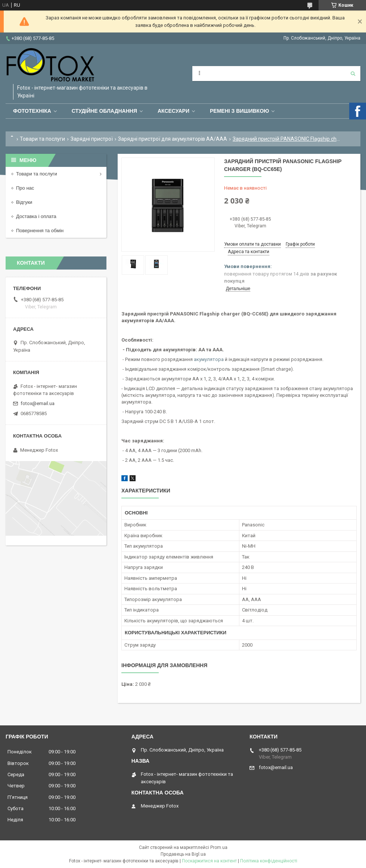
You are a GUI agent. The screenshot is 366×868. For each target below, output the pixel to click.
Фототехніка (32, 111)
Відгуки (24, 202)
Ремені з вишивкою (240, 111)
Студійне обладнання (104, 111)
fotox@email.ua (38, 403)
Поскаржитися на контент (209, 861)
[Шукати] (353, 74)
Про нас (25, 188)
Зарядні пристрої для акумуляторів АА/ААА (173, 139)
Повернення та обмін (40, 231)
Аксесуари (173, 111)
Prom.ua (219, 847)
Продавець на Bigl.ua (183, 854)
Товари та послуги (42, 139)
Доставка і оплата (36, 216)
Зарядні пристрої (92, 139)
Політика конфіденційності (269, 861)
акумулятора (209, 359)
